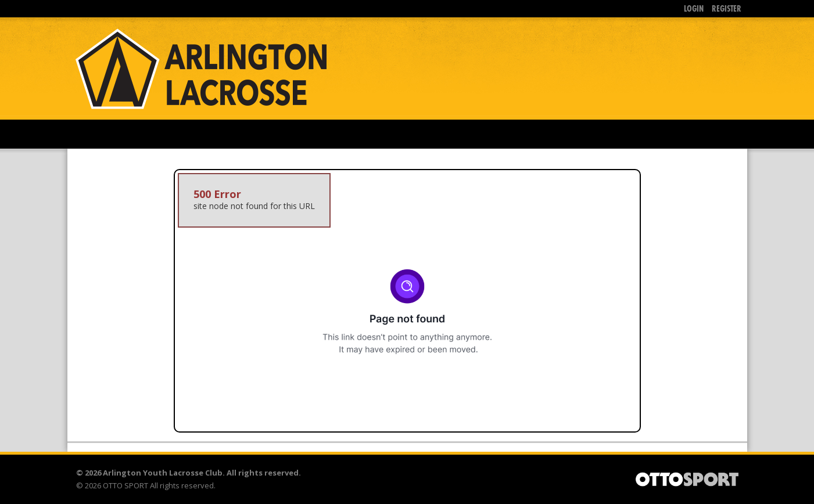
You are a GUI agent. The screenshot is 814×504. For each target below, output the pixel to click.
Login (694, 8)
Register (727, 8)
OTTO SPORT (125, 485)
